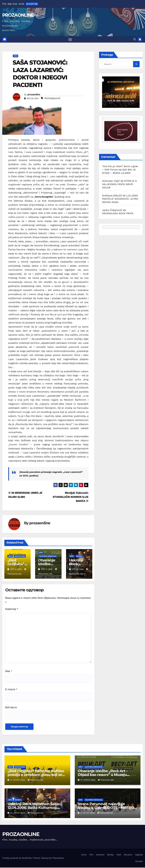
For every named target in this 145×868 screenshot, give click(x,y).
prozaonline (34, 95)
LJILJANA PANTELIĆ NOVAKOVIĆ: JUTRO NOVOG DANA (120, 199)
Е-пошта (11, 690)
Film (91, 855)
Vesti (119, 855)
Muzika (79, 557)
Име (9, 672)
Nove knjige (20, 557)
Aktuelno (128, 855)
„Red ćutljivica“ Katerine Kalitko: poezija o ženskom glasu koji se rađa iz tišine (36, 775)
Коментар (12, 609)
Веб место (11, 708)
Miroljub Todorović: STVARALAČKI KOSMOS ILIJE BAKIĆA (71, 497)
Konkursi (100, 855)
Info (15, 56)
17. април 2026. (18, 781)
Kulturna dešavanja (48, 557)
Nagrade (139, 855)
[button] (135, 40)
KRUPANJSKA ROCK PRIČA (118, 214)
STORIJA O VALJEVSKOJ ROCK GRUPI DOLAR (119, 185)
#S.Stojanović (53, 99)
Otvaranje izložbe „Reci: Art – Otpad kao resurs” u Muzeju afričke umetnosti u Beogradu (104, 775)
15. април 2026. (18, 813)
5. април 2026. (88, 813)
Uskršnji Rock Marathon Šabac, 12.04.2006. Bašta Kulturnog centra (35, 808)
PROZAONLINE (18, 15)
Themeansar (58, 858)
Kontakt (139, 862)
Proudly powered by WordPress (17, 858)
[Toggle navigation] (70, 40)
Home (84, 855)
